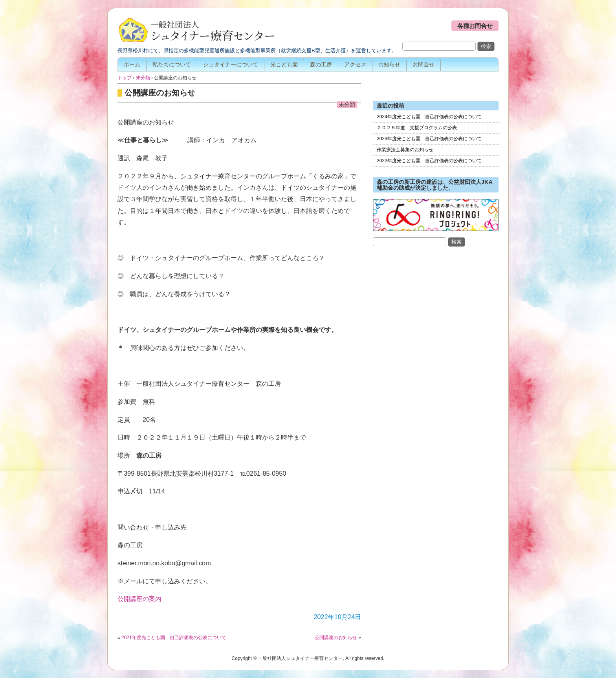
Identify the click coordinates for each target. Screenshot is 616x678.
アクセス (355, 64)
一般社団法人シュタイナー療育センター (196, 31)
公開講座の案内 (139, 599)
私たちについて (172, 64)
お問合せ (423, 64)
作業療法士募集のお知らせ (405, 150)
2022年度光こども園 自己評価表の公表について (429, 161)
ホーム (132, 64)
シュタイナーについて (231, 64)
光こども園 (284, 64)
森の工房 (321, 64)
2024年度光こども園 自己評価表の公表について (429, 117)
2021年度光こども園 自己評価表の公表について (174, 638)
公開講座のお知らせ (160, 93)
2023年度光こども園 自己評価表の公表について (429, 139)
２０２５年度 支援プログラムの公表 (417, 128)
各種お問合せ (475, 26)
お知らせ (389, 64)
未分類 (347, 105)
